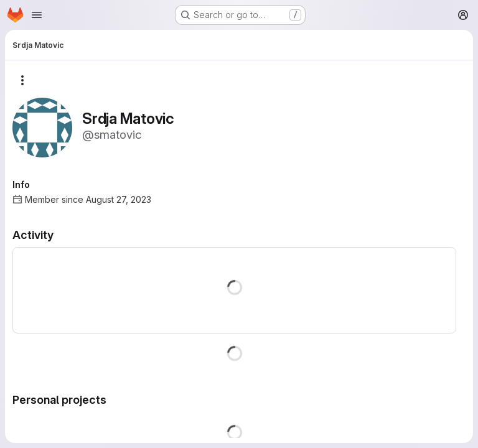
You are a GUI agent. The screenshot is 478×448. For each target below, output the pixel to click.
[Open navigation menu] (37, 15)
